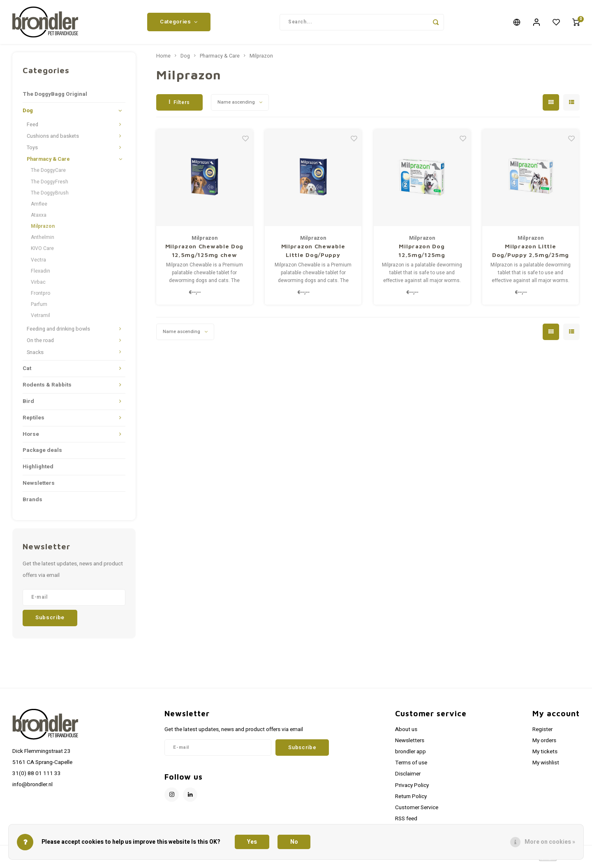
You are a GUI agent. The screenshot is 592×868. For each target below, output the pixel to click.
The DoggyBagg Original (55, 97)
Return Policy (411, 799)
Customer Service (417, 811)
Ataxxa (39, 218)
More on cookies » (550, 842)
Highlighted (38, 470)
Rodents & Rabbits (47, 388)
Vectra (38, 263)
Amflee (39, 207)
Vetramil (40, 319)
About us (406, 732)
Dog (28, 114)
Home (163, 59)
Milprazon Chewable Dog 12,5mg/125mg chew (204, 254)
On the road (40, 344)
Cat (27, 371)
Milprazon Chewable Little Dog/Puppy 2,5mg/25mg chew (313, 254)
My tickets (545, 755)
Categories (179, 23)
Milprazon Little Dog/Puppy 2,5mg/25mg (531, 254)
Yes (252, 842)
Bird (28, 404)
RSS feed (406, 822)
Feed (32, 128)
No (294, 842)
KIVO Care (42, 252)
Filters (179, 105)
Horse (31, 437)
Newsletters (39, 486)
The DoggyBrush (50, 196)
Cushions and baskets (53, 139)
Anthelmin (43, 241)
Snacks (35, 355)
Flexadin (40, 274)
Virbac (38, 285)
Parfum (39, 308)
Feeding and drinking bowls (58, 332)
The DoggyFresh (50, 185)
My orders (544, 744)
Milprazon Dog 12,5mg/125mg (422, 254)
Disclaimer (408, 777)
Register (542, 732)
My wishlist (546, 766)
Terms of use (411, 766)
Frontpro (40, 296)
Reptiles (34, 421)
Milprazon (43, 229)
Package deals (42, 454)
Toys (32, 151)
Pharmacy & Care (48, 162)
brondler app (410, 755)
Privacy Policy (412, 788)
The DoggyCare (48, 174)
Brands (32, 503)
